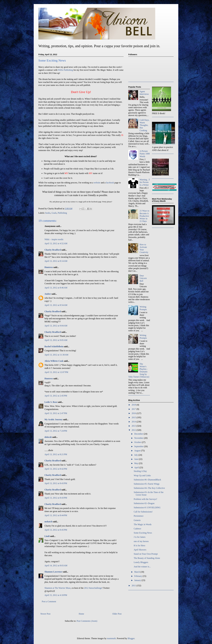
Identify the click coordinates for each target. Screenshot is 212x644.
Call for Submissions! (143, 512)
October (138, 442)
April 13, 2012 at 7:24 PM (56, 431)
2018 (134, 405)
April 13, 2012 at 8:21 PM (56, 454)
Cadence (137, 529)
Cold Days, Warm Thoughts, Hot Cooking (144, 125)
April (137, 467)
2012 (134, 430)
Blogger (131, 638)
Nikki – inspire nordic (54, 239)
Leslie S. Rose (51, 402)
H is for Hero (139, 546)
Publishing (62, 213)
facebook (110, 183)
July (136, 455)
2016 (134, 413)
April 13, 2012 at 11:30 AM (56, 355)
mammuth (111, 638)
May (136, 463)
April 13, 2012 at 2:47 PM (56, 413)
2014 (134, 422)
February (138, 576)
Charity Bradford (53, 250)
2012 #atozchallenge (93, 588)
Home (81, 614)
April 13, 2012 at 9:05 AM (56, 340)
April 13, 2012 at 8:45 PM (56, 530)
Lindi (47, 536)
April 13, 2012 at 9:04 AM (56, 326)
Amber (48, 294)
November (139, 438)
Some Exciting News (143, 533)
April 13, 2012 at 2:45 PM (56, 396)
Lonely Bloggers (141, 562)
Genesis (137, 520)
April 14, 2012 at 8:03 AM (56, 566)
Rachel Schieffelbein (54, 346)
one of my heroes (141, 541)
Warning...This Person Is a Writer (145, 182)
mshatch (48, 522)
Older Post (117, 614)
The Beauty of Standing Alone (147, 558)
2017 (134, 409)
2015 (134, 417)
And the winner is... (142, 567)
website (97, 183)
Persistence (139, 516)
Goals (54, 213)
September (139, 446)
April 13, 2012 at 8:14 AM (56, 261)
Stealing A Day (140, 471)
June (136, 459)
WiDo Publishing (66, 70)
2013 (134, 426)
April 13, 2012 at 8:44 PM (56, 515)
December (139, 434)
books (48, 213)
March (137, 572)
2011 (134, 586)
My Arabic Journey (53, 419)
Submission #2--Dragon (144, 503)
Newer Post (45, 614)
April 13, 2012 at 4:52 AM (56, 243)
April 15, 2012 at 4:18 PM (56, 595)
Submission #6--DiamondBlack (147, 480)
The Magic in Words (143, 524)
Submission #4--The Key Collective (149, 488)
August (138, 451)
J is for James (140, 537)
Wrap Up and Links (142, 475)
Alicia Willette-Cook (54, 361)
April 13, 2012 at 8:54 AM (56, 305)
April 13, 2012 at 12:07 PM (56, 372)
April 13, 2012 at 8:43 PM (56, 483)
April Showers (140, 550)
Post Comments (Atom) (87, 621)
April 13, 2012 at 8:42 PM (56, 469)
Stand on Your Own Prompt (146, 554)
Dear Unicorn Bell (143, 278)
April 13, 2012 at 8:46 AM (56, 288)
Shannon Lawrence (53, 572)
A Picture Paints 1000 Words (145, 154)
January (138, 580)
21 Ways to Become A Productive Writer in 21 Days (144, 216)
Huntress (49, 267)
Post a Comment (49, 601)
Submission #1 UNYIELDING (147, 508)
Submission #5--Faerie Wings (147, 484)
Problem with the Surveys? (145, 499)
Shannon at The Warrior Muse (58, 588)
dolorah (48, 437)
